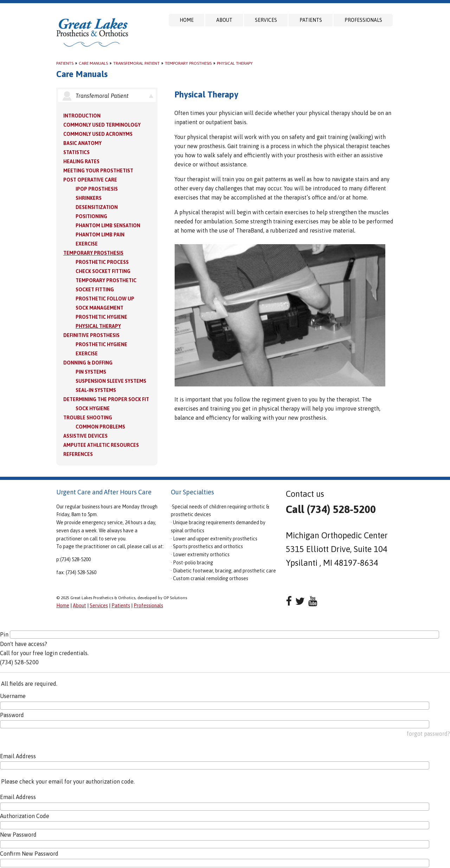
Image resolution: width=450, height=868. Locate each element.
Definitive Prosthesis (91, 335)
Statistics (76, 152)
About (224, 20)
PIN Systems (91, 372)
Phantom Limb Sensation (108, 226)
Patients (311, 20)
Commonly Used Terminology (102, 125)
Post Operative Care (90, 180)
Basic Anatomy (82, 143)
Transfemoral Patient (136, 63)
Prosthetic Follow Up (105, 299)
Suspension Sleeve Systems (111, 381)
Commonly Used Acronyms (98, 134)
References (78, 454)
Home (187, 20)
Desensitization (97, 207)
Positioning (91, 216)
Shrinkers (89, 198)
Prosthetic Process (102, 262)
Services (266, 20)
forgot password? (428, 734)
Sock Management (99, 308)
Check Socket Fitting (103, 271)
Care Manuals (93, 63)
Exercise (87, 244)
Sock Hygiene (93, 408)
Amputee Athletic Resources (101, 445)
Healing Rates (81, 161)
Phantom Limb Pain (100, 235)
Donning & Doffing (88, 363)
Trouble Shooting (88, 418)
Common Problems (100, 427)
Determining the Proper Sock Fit (106, 399)
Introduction (82, 116)
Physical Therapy (235, 63)
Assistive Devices (85, 436)
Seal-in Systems (96, 390)
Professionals (363, 20)
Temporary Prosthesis (188, 63)
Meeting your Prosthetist (98, 171)
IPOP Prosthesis (97, 189)
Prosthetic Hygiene (101, 317)
